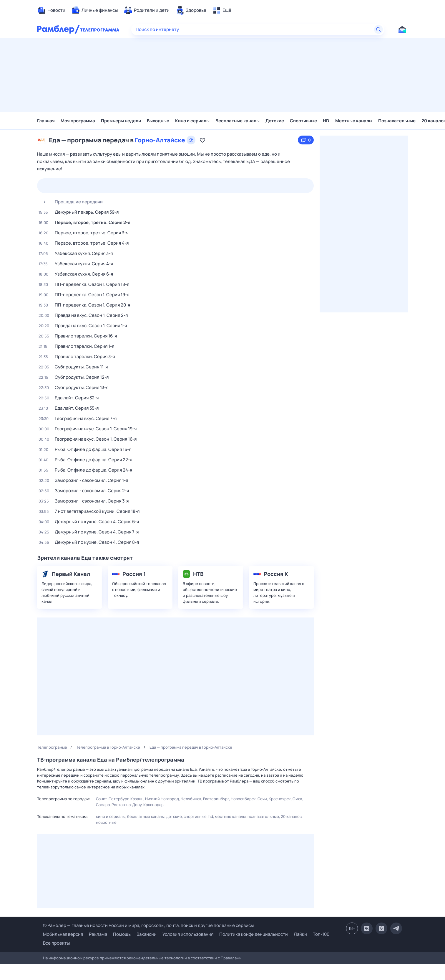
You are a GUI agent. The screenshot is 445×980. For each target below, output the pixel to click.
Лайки (300, 934)
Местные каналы (354, 121)
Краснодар (153, 805)
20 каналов (291, 816)
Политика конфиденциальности (254, 934)
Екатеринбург (216, 799)
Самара (103, 805)
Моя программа (78, 121)
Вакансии (147, 934)
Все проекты (56, 943)
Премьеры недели (121, 121)
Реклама (98, 934)
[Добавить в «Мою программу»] (202, 140)
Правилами (231, 958)
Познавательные (397, 121)
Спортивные (303, 121)
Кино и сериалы (192, 121)
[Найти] (378, 29)
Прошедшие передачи (71, 202)
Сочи (262, 799)
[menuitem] (51, 10)
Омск (297, 799)
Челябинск (191, 799)
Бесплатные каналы (238, 121)
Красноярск (280, 799)
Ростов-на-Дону (127, 805)
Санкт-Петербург (112, 799)
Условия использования (188, 934)
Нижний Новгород (162, 799)
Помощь (122, 934)
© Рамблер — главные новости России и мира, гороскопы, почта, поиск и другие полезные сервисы (148, 925)
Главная (46, 121)
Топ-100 (321, 934)
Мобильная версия (63, 934)
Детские (275, 121)
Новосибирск (243, 799)
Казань (137, 799)
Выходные (158, 121)
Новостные (106, 822)
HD (326, 121)
